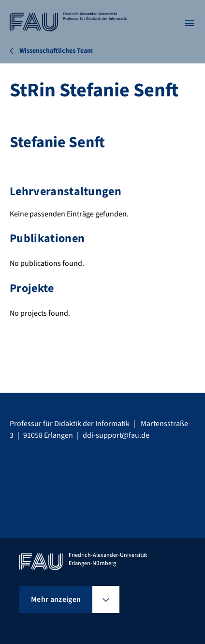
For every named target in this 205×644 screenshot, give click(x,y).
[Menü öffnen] (190, 23)
